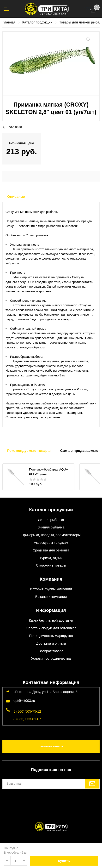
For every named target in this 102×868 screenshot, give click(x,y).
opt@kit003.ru (24, 701)
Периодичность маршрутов (51, 636)
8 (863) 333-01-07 (27, 719)
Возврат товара (51, 651)
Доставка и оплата (51, 643)
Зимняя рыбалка (51, 527)
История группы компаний (51, 589)
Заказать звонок (51, 746)
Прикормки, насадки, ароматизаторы (51, 535)
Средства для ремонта (51, 550)
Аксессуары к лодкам (51, 543)
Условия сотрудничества (51, 658)
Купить (64, 861)
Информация (51, 610)
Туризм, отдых (51, 558)
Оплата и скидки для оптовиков (51, 628)
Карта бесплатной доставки (51, 620)
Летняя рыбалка (51, 520)
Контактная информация (51, 682)
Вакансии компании (51, 597)
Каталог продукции (51, 510)
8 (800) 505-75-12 (27, 711)
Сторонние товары (51, 565)
